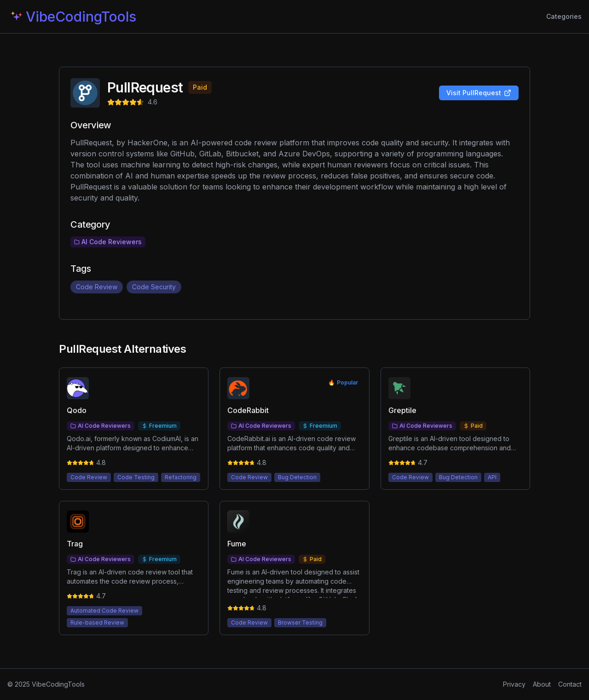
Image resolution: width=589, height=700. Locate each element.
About (542, 684)
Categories (564, 16)
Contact (570, 684)
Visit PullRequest (479, 93)
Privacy (514, 684)
